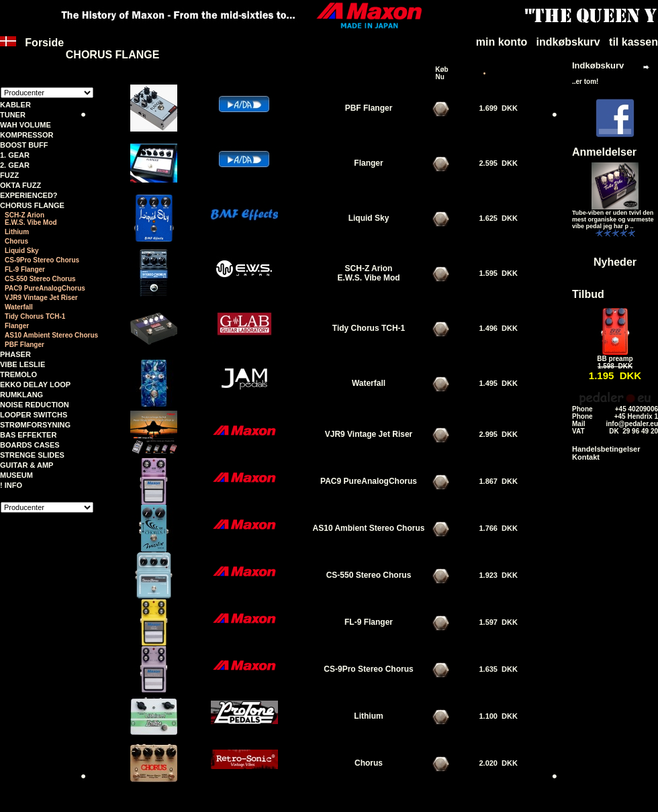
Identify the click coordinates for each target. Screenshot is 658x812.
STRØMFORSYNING (35, 425)
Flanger (17, 326)
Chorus (16, 241)
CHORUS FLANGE (32, 205)
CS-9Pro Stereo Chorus (42, 260)
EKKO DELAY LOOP (35, 385)
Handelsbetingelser (606, 449)
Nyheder (615, 262)
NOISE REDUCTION (35, 405)
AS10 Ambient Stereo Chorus (51, 335)
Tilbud (588, 294)
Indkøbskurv (598, 65)
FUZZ (9, 175)
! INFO (11, 485)
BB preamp (615, 359)
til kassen (633, 42)
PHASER (15, 354)
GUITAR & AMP (27, 465)
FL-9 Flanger (25, 269)
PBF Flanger (25, 345)
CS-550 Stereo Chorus (40, 279)
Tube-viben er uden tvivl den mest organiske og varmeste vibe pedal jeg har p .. (613, 219)
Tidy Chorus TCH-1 (35, 316)
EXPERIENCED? (29, 195)
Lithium (17, 232)
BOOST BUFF (24, 145)
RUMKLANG (21, 395)
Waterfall (19, 307)
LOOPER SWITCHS (34, 415)
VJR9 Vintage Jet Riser (41, 298)
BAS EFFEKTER (28, 435)
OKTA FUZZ (20, 185)
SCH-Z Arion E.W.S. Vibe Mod (31, 219)
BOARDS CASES (30, 445)
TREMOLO (18, 374)
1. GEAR (15, 155)
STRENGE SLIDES (32, 455)
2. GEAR (15, 165)
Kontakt (586, 457)
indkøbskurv (568, 42)
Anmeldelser (604, 152)
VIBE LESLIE (22, 364)
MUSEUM (16, 475)
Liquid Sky (22, 251)
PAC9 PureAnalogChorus (45, 288)
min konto (502, 42)
